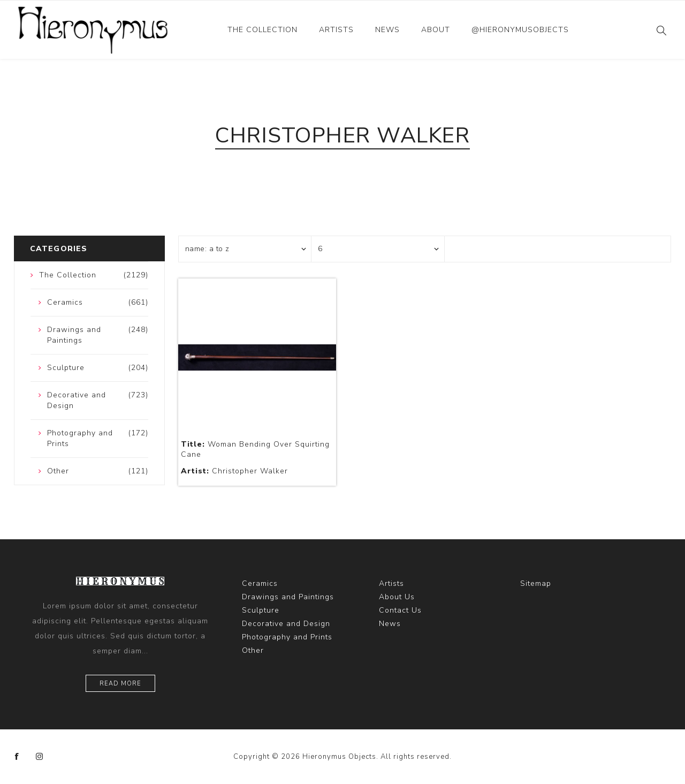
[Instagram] (40, 757)
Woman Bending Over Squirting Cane (255, 449)
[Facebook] (17, 757)
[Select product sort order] (245, 249)
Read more (120, 684)
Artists (336, 30)
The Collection (262, 30)
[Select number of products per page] (378, 249)
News (387, 30)
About (436, 30)
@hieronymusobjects (520, 30)
